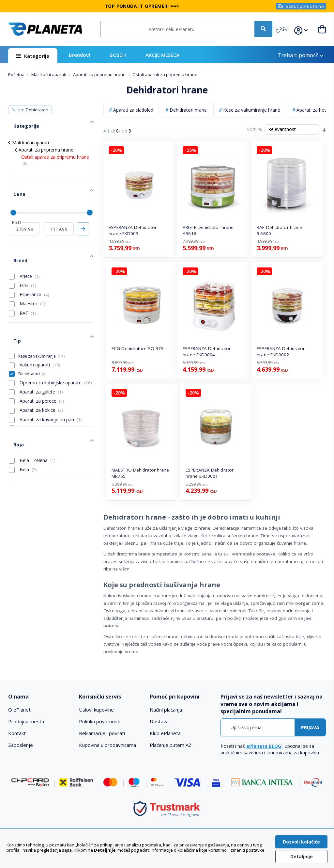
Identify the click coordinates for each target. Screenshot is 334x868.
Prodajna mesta (26, 721)
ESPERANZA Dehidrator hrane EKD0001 (210, 473)
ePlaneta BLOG (264, 746)
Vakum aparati (35, 330)
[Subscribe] (310, 727)
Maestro (27, 277)
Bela (23, 426)
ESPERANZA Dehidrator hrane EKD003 (133, 230)
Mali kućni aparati (49, 74)
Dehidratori (32, 338)
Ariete (24, 249)
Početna (17, 74)
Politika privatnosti (100, 721)
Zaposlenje (21, 745)
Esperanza (29, 267)
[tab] (40, 697)
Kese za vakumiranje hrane (252, 110)
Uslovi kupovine (96, 710)
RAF (22, 286)
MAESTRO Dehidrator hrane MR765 (140, 473)
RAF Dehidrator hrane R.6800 (279, 230)
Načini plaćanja (166, 710)
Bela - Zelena (32, 417)
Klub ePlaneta (165, 733)
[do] (59, 210)
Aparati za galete (36, 357)
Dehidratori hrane (188, 110)
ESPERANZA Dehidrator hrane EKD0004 (207, 352)
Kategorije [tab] (20, 121)
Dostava (159, 721)
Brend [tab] (15, 236)
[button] (286, 29)
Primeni (83, 210)
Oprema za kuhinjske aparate (50, 347)
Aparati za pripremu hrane (100, 74)
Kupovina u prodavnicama (107, 745)
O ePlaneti (20, 710)
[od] (25, 210)
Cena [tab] (14, 181)
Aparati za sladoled (133, 110)
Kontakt (17, 733)
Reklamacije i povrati (102, 733)
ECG (23, 258)
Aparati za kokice (36, 375)
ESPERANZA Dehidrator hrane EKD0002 (281, 352)
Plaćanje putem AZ (171, 745)
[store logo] (45, 29)
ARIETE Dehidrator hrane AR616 (208, 230)
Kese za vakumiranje (41, 321)
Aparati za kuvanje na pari (45, 384)
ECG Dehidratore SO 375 (137, 348)
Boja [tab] (13, 404)
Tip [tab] (12, 308)
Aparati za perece (37, 366)
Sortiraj (255, 129)
